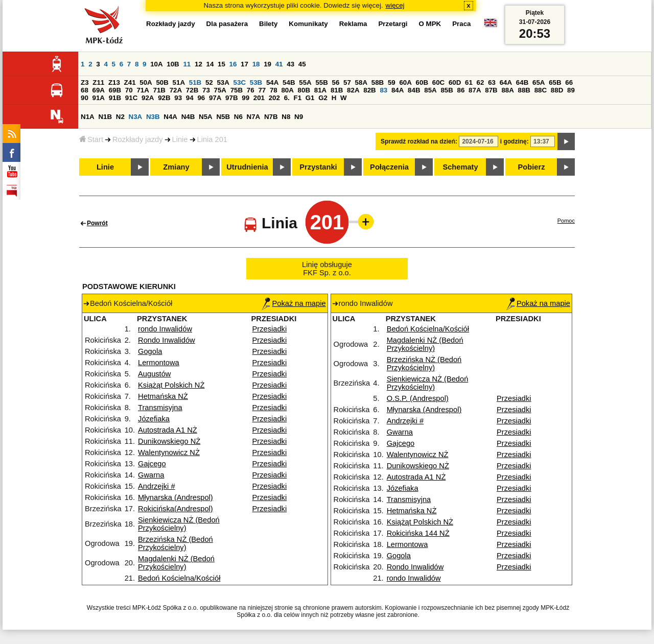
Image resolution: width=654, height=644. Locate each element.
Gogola (150, 351)
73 (206, 90)
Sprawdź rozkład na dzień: (419, 141)
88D (557, 90)
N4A (170, 117)
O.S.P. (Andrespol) (418, 398)
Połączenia (389, 167)
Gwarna (151, 475)
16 (233, 64)
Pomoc (566, 221)
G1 (310, 98)
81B (337, 90)
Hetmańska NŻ (163, 396)
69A (99, 90)
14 (210, 64)
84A (398, 90)
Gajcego (152, 464)
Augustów (154, 374)
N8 (286, 117)
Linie (180, 139)
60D (455, 82)
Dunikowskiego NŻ (169, 441)
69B (115, 90)
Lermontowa (159, 363)
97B (231, 98)
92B (164, 98)
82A (353, 90)
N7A (254, 117)
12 (198, 64)
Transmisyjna (160, 408)
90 (85, 98)
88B (524, 90)
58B (378, 82)
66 (569, 82)
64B (522, 82)
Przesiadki (270, 329)
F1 (297, 98)
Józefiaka (154, 419)
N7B (271, 117)
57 (347, 82)
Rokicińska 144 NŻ (418, 533)
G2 (323, 98)
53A (223, 82)
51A (179, 82)
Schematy (460, 167)
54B (289, 82)
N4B (188, 117)
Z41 (130, 82)
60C (438, 82)
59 (392, 82)
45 (302, 64)
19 (267, 64)
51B (195, 82)
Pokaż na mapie (294, 303)
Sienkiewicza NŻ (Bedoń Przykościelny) (179, 524)
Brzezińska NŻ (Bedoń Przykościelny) (176, 543)
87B (491, 90)
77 (262, 90)
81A (320, 90)
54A (272, 82)
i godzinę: (515, 141)
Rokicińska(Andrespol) (176, 509)
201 (259, 98)
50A (146, 82)
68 (85, 90)
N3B (153, 117)
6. (287, 98)
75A (220, 90)
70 (129, 90)
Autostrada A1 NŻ (168, 430)
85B (447, 90)
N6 (238, 117)
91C (131, 98)
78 (274, 90)
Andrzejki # (157, 486)
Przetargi (393, 24)
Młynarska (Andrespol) (176, 497)
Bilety (268, 24)
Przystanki (318, 167)
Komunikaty (308, 24)
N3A (136, 117)
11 (187, 64)
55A (305, 82)
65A (539, 82)
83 (383, 90)
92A (148, 98)
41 (279, 64)
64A (506, 82)
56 (336, 82)
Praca (461, 24)
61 (469, 82)
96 (201, 98)
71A (143, 90)
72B (192, 90)
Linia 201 (213, 139)
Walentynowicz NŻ (169, 452)
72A (176, 90)
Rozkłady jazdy (138, 139)
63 (492, 82)
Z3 (85, 82)
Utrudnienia (247, 167)
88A (507, 90)
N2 (120, 117)
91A (99, 98)
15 (221, 64)
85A (430, 90)
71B (159, 90)
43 (290, 64)
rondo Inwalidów (165, 329)
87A (475, 90)
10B (173, 64)
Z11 (98, 82)
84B (414, 90)
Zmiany (176, 167)
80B (304, 90)
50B (162, 82)
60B (422, 82)
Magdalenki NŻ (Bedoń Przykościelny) (176, 563)
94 (190, 98)
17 (244, 64)
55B (321, 82)
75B (237, 90)
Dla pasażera (227, 24)
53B (256, 82)
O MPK (430, 24)
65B (555, 82)
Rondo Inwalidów (167, 340)
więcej (395, 5)
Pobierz (532, 167)
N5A (206, 117)
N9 (299, 117)
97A (215, 98)
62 (481, 82)
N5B (223, 117)
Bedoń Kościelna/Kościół (179, 578)
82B (369, 90)
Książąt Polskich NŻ (171, 385)
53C (240, 82)
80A (287, 90)
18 (256, 64)
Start (91, 139)
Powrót (97, 223)
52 (209, 82)
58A (361, 82)
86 (461, 90)
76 (251, 90)
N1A (88, 117)
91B (115, 98)
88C (541, 90)
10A (156, 64)
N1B (105, 117)
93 (178, 98)
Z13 (114, 82)
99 (246, 98)
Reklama (353, 24)
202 (274, 98)
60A (405, 82)
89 (571, 90)
